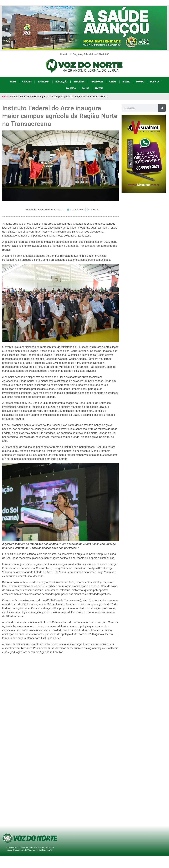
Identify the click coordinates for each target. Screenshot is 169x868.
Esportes (79, 82)
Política (71, 88)
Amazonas (97, 82)
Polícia (155, 82)
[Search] (162, 108)
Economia (43, 82)
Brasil (126, 82)
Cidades (27, 82)
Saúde (85, 88)
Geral (113, 82)
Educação (61, 82)
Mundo (140, 82)
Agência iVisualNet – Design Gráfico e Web (37, 850)
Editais (99, 88)
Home (13, 82)
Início (5, 97)
